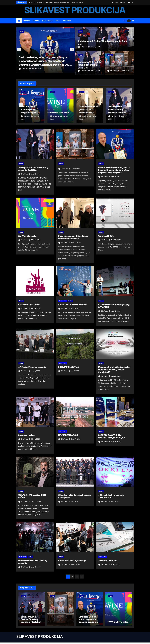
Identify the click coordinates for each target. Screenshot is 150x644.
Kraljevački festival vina (29, 305)
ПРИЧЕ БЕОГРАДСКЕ (68, 435)
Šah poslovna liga (26, 435)
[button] (133, 21)
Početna (27, 21)
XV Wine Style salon (28, 236)
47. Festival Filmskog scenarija (32, 367)
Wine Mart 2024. (106, 236)
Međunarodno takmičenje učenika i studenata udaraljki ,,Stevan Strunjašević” (114, 370)
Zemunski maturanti (108, 561)
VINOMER (67, 21)
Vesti (21, 31)
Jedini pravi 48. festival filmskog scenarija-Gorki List (90, 65)
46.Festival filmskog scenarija (72, 561)
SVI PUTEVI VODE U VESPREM (72, 305)
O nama (36, 21)
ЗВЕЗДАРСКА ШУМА (69, 367)
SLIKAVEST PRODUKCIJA (75, 10)
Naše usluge (47, 21)
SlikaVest (24, 71)
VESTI (58, 21)
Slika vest (62, 301)
